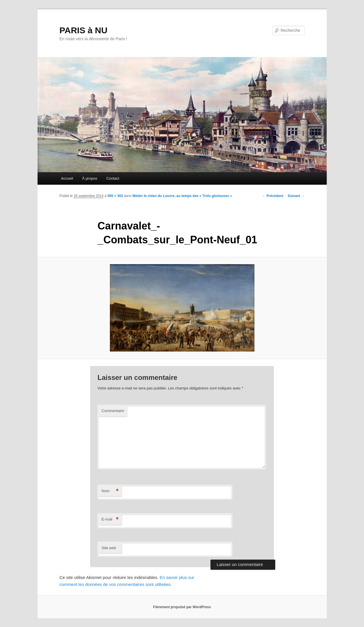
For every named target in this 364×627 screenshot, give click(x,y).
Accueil (67, 178)
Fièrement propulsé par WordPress (182, 607)
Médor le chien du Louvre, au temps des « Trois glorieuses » (182, 196)
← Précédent (272, 196)
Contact (113, 178)
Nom (110, 491)
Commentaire (113, 411)
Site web (109, 548)
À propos (90, 178)
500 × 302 (115, 196)
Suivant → (296, 196)
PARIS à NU (84, 30)
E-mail (110, 520)
